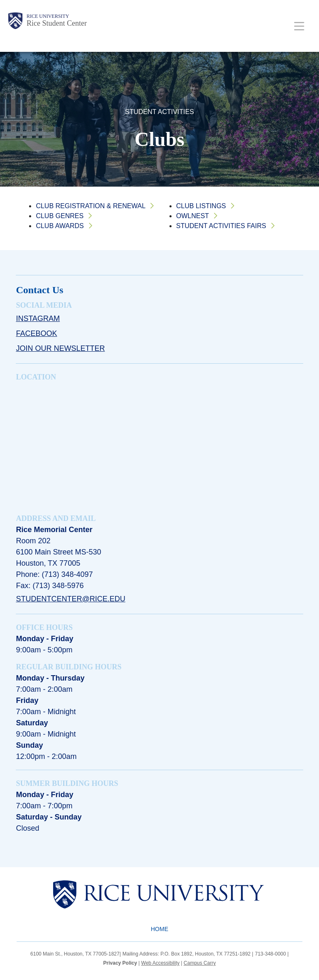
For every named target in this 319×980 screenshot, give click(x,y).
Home (159, 929)
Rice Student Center (57, 23)
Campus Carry (200, 963)
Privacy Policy (120, 963)
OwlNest (193, 216)
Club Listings (201, 206)
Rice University (48, 16)
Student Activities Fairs (221, 226)
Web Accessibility (160, 963)
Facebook (36, 333)
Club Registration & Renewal (91, 206)
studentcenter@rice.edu (70, 599)
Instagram (38, 319)
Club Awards (60, 226)
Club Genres (60, 216)
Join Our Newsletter (60, 348)
